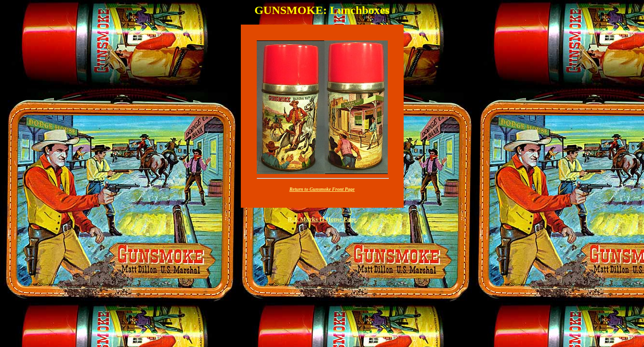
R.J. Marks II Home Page (322, 219)
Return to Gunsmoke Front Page (322, 189)
